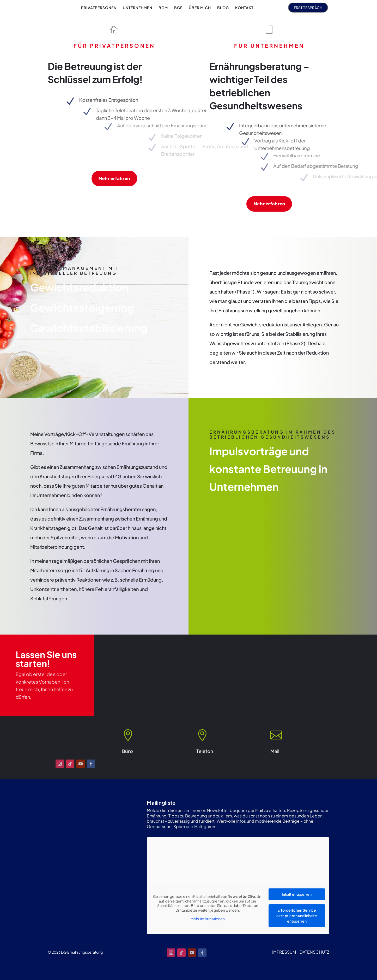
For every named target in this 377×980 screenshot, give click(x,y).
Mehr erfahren (114, 178)
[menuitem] (99, 8)
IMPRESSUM (284, 952)
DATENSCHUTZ (314, 952)
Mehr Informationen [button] (208, 919)
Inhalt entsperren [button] (297, 894)
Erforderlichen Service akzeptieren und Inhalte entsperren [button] (297, 916)
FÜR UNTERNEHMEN (269, 46)
